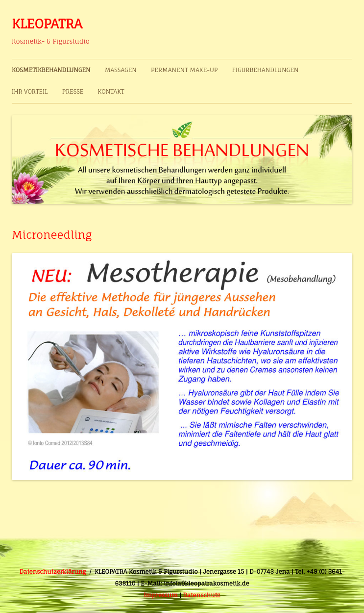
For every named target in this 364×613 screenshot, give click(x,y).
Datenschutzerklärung (53, 572)
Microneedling (52, 235)
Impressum (160, 595)
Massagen (121, 70)
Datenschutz (201, 595)
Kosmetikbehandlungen (51, 70)
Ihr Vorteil (30, 91)
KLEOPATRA (47, 24)
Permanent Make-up (184, 70)
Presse (73, 91)
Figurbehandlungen (266, 70)
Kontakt (111, 91)
